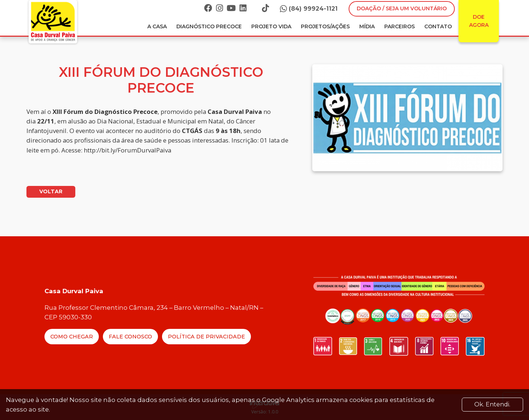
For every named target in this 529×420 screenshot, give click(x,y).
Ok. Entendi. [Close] (492, 404)
